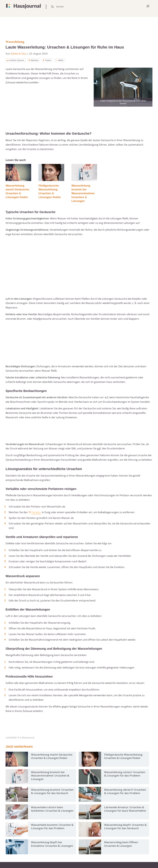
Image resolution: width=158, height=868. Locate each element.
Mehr (61, 60)
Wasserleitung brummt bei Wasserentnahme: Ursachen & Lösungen (83, 194)
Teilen (48, 60)
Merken (35, 60)
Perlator (36, 512)
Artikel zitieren (16, 60)
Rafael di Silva (19, 54)
